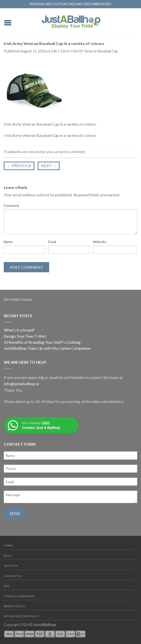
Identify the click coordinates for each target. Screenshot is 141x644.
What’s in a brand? (19, 330)
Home (8, 545)
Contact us (13, 576)
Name (8, 242)
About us (11, 566)
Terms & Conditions (19, 596)
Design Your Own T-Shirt (25, 336)
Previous (19, 165)
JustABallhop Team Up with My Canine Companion (47, 348)
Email (52, 242)
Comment (11, 205)
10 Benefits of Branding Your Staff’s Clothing (42, 342)
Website (100, 242)
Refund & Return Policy (22, 616)
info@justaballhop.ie (21, 384)
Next (49, 165)
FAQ (6, 586)
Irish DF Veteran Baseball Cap (94, 51)
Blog (8, 556)
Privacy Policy (15, 606)
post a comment (72, 152)
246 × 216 (59, 51)
